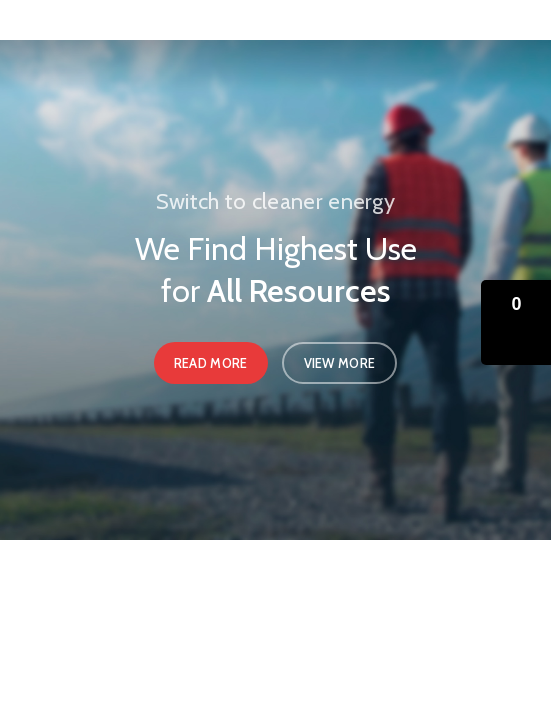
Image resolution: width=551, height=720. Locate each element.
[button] (516, 322)
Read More (211, 363)
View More (340, 363)
